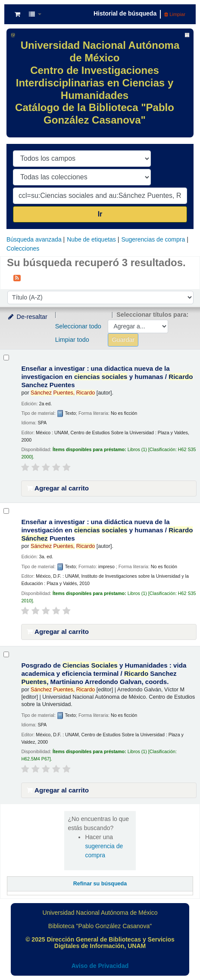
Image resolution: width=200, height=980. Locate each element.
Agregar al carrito (58, 488)
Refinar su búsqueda (100, 884)
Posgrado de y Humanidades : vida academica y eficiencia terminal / (104, 673)
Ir (100, 214)
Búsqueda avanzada (34, 239)
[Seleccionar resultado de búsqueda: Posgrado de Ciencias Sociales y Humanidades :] (6, 654)
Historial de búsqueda (125, 13)
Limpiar (175, 14)
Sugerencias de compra (153, 239)
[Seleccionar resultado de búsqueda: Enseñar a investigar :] (6, 358)
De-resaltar (27, 317)
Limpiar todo (72, 340)
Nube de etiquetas (91, 239)
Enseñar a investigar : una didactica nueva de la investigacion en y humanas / (107, 377)
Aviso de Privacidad (100, 966)
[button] (17, 14)
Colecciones (23, 248)
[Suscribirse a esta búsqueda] (17, 277)
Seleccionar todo (78, 326)
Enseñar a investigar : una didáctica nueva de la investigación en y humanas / (107, 530)
